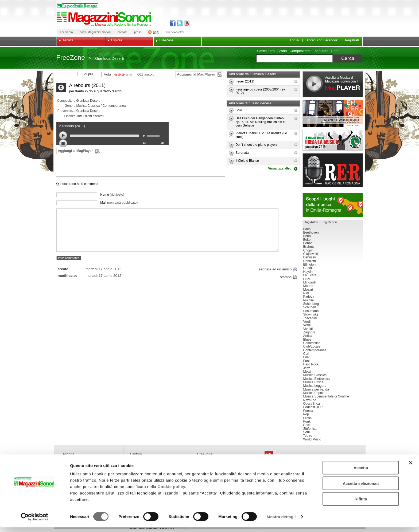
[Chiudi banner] (411, 467)
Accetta (361, 472)
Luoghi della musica (333, 205)
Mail (119, 203)
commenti (91, 184)
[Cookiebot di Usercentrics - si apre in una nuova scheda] (35, 522)
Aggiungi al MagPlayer (196, 74)
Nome (112, 195)
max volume (164, 144)
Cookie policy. (172, 491)
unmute (145, 144)
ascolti (149, 74)
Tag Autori (311, 222)
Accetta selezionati (361, 488)
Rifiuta (361, 504)
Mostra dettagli (281, 521)
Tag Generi (329, 222)
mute (145, 137)
